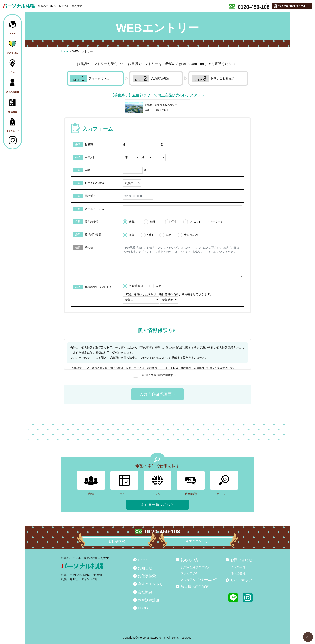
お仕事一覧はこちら (157, 505)
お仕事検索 (147, 576)
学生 (174, 222)
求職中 (133, 222)
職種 (91, 483)
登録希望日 (136, 286)
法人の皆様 (238, 573)
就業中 (154, 222)
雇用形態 (191, 483)
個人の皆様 (238, 567)
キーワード (224, 483)
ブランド (157, 483)
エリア (124, 483)
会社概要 (145, 592)
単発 (169, 235)
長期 (132, 235)
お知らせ (145, 568)
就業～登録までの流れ (196, 567)
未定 (159, 286)
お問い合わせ (241, 560)
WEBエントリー (83, 51)
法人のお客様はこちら (292, 6)
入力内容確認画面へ (157, 394)
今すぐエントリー (152, 584)
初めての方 (190, 560)
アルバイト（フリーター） (207, 222)
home (65, 51)
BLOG (143, 608)
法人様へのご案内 (195, 587)
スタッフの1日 (191, 573)
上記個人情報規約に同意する (158, 375)
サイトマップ (241, 580)
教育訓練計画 (149, 600)
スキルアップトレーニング (199, 580)
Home (143, 560)
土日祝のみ (191, 235)
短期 (150, 235)
